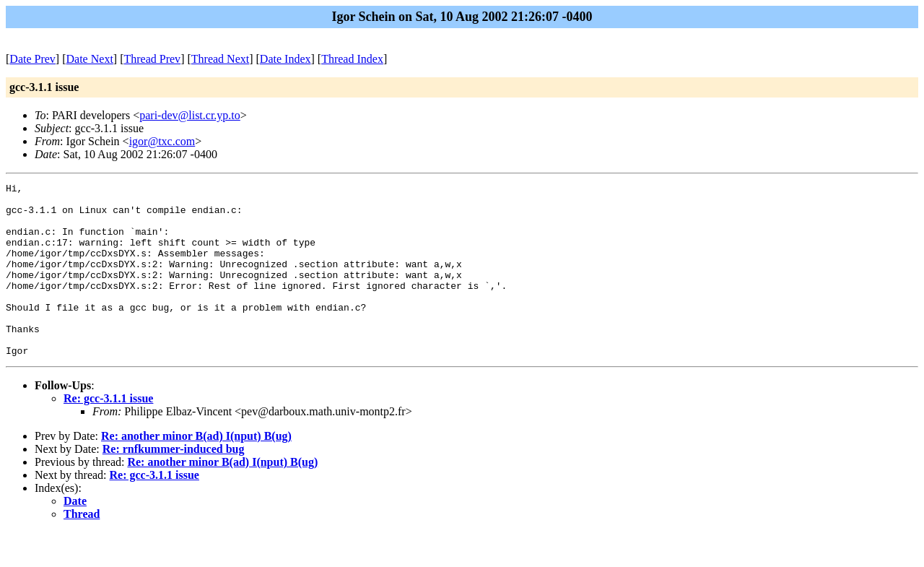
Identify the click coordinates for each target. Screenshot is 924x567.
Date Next (90, 59)
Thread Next (220, 59)
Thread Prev (152, 59)
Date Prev (32, 59)
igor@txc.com (162, 141)
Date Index (286, 59)
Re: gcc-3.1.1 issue (108, 433)
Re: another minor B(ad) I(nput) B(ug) (196, 471)
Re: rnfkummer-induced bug (174, 484)
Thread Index (352, 59)
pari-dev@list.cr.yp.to (190, 115)
